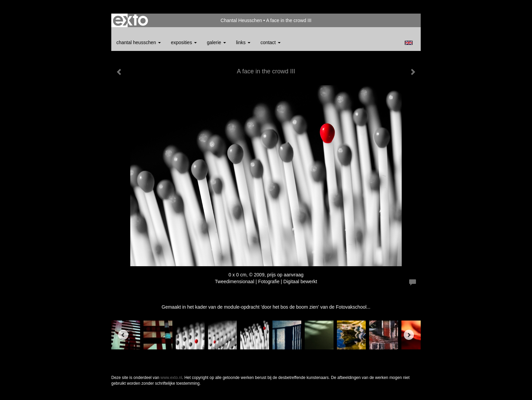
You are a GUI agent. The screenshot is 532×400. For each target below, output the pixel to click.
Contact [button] (271, 42)
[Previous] (123, 335)
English (409, 43)
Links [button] (243, 42)
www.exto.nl (171, 378)
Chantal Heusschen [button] (139, 42)
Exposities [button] (184, 42)
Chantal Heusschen (241, 20)
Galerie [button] (216, 42)
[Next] (409, 335)
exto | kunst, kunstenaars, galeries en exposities (130, 20)
